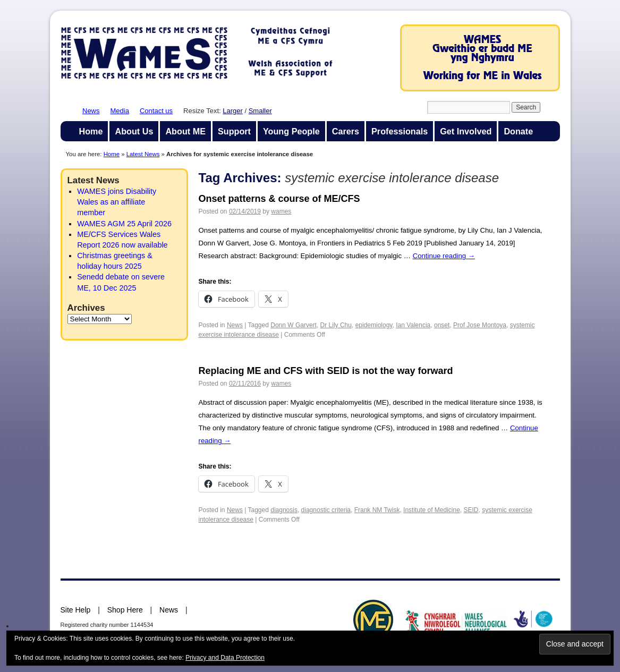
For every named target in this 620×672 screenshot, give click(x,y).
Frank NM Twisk (377, 510)
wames (281, 211)
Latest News (143, 154)
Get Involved (466, 131)
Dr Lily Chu (336, 325)
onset (442, 325)
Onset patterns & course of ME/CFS (279, 199)
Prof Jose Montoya (480, 325)
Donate (518, 131)
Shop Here (125, 610)
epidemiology (374, 325)
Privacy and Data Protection (225, 658)
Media (120, 111)
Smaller (260, 111)
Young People (291, 131)
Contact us (156, 111)
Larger (233, 111)
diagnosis (284, 510)
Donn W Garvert (294, 325)
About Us (134, 131)
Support (234, 131)
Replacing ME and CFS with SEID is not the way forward (326, 371)
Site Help (76, 610)
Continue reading (444, 256)
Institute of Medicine (432, 510)
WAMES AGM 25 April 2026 (124, 224)
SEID (471, 510)
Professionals (400, 131)
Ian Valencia (413, 325)
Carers (346, 131)
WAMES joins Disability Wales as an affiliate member (117, 202)
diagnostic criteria (326, 510)
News (91, 111)
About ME (185, 131)
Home (91, 131)
